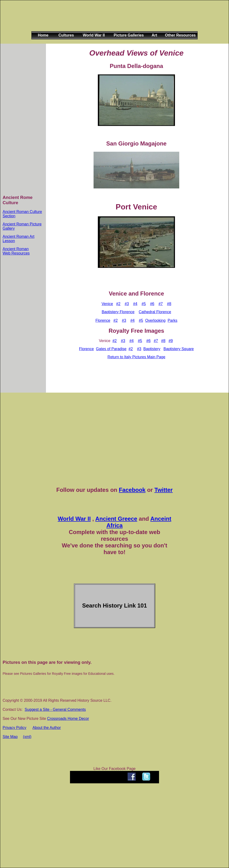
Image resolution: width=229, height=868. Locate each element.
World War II (74, 519)
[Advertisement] (114, 20)
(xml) (27, 737)
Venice (107, 304)
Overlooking (155, 320)
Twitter (164, 490)
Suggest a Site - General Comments (55, 709)
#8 (169, 304)
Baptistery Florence (118, 312)
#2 (118, 304)
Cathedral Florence (155, 312)
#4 (135, 304)
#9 (171, 341)
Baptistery (152, 349)
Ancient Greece (116, 519)
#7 (161, 304)
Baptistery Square (179, 349)
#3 (127, 304)
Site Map (10, 737)
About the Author (47, 728)
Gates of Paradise (111, 349)
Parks (172, 320)
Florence (103, 320)
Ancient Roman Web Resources (16, 251)
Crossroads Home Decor (68, 719)
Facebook (132, 490)
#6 (152, 304)
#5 (144, 304)
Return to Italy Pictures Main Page (137, 357)
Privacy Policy (15, 728)
